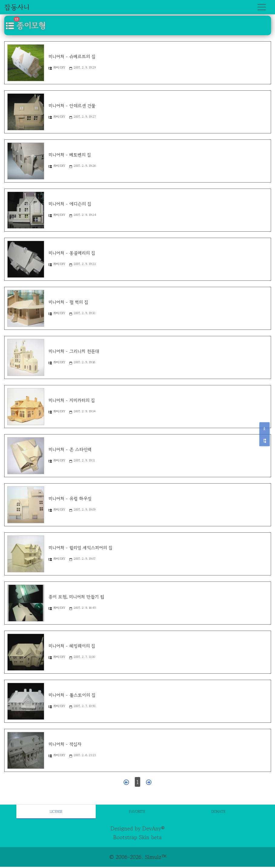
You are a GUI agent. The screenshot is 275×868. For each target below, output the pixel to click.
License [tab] (56, 811)
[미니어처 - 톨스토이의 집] (26, 701)
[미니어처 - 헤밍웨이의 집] (26, 652)
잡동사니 (17, 7)
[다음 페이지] (149, 782)
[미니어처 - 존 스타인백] (26, 456)
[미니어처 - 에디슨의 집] (26, 210)
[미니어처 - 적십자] (26, 750)
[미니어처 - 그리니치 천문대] (26, 357)
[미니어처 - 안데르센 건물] (26, 112)
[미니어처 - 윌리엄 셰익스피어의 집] (26, 554)
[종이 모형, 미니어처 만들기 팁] (26, 603)
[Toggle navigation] (262, 7)
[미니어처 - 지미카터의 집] (26, 407)
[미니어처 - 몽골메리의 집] (26, 259)
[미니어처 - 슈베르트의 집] (26, 63)
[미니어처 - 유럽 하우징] (26, 505)
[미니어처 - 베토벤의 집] (26, 161)
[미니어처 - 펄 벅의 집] (26, 308)
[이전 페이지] (126, 782)
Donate (218, 811)
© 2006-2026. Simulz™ (138, 857)
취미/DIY (57, 67)
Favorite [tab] (137, 811)
